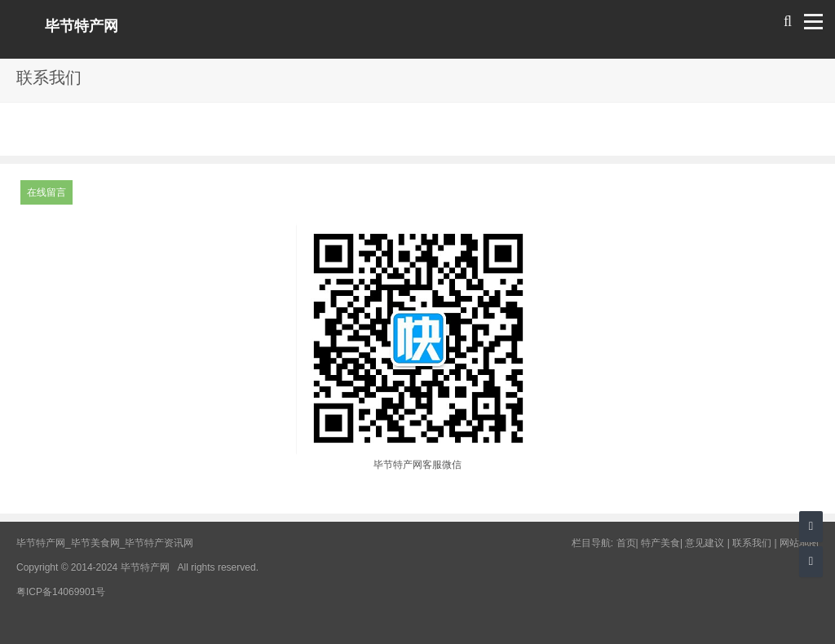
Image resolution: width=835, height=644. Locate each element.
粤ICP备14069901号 (61, 592)
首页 (626, 543)
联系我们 (752, 543)
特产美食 (660, 543)
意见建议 (705, 543)
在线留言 (46, 192)
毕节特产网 (82, 26)
